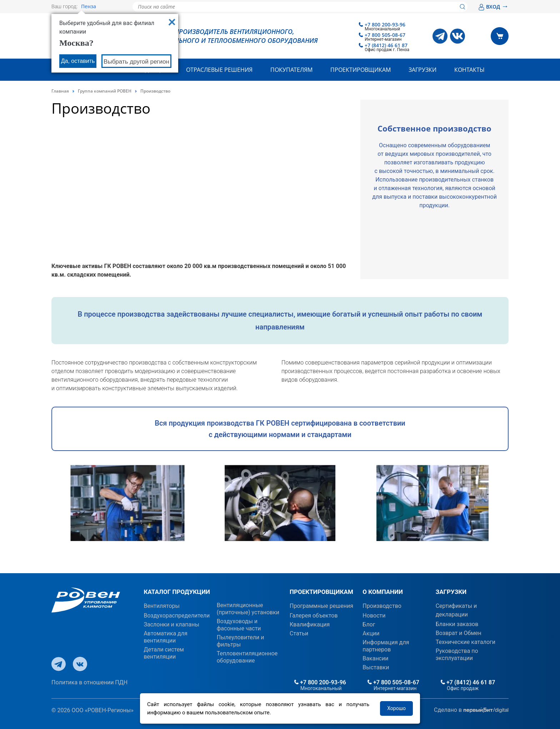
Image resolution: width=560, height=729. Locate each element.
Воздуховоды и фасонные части (239, 625)
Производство (382, 606)
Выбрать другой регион (136, 62)
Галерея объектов (314, 616)
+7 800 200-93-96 (385, 24)
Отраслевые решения (219, 70)
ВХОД (493, 7)
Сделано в (471, 710)
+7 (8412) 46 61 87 (386, 45)
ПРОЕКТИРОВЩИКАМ (321, 592)
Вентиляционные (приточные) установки (248, 609)
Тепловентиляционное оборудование (247, 657)
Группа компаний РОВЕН (105, 91)
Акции (371, 633)
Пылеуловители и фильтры (241, 641)
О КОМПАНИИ (383, 592)
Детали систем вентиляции (164, 653)
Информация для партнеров (386, 646)
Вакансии (375, 658)
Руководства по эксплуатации (457, 654)
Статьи (299, 633)
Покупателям (291, 70)
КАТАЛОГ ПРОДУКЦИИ (177, 592)
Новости (374, 616)
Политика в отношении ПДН (89, 682)
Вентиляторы (162, 606)
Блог (369, 624)
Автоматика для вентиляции (165, 637)
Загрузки (422, 70)
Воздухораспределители (177, 616)
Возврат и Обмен (459, 633)
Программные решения (321, 606)
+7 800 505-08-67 (385, 35)
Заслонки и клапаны (171, 624)
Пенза (89, 6)
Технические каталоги (466, 642)
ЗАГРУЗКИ (451, 592)
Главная (60, 91)
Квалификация (310, 624)
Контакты (469, 70)
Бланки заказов (457, 624)
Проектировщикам (361, 70)
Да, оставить (78, 61)
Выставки (376, 667)
